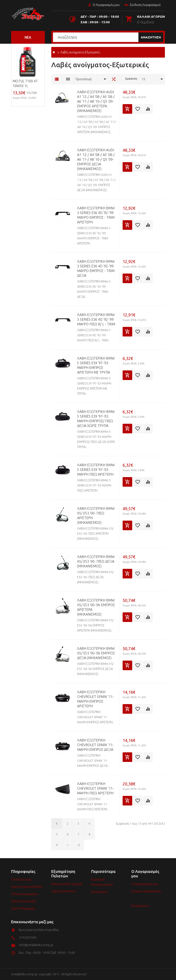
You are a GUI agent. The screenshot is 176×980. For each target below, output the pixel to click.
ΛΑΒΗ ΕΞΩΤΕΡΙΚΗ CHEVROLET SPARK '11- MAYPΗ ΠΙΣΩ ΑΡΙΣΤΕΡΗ (95, 788)
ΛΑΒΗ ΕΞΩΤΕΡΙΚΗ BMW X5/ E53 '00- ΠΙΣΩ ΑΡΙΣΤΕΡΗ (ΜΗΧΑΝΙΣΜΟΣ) (96, 515)
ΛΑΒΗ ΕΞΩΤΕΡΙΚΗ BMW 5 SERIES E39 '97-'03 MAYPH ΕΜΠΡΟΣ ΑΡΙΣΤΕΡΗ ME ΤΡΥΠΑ (96, 365)
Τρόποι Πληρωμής (23, 909)
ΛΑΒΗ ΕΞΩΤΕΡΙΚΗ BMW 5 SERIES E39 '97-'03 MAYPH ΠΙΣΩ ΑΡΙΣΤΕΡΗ (96, 470)
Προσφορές (99, 892)
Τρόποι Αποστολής (24, 901)
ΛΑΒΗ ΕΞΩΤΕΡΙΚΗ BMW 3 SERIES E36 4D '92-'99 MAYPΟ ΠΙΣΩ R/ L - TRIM (96, 319)
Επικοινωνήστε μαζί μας (67, 884)
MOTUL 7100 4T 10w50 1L (25, 83)
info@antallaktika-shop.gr (36, 945)
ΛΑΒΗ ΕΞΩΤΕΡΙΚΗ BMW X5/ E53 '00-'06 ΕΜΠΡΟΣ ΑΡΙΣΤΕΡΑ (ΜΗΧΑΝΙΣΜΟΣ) (96, 607)
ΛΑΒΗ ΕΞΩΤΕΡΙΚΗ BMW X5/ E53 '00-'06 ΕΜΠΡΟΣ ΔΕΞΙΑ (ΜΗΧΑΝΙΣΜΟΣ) (96, 653)
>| (78, 845)
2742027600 (28, 938)
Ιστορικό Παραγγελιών (146, 891)
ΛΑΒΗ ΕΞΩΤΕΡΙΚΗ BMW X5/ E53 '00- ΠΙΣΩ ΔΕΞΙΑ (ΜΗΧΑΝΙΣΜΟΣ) (96, 561)
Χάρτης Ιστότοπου (64, 891)
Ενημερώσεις (140, 906)
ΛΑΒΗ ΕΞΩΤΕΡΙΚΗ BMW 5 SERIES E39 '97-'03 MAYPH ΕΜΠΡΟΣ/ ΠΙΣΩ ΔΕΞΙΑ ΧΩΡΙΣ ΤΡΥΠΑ (96, 419)
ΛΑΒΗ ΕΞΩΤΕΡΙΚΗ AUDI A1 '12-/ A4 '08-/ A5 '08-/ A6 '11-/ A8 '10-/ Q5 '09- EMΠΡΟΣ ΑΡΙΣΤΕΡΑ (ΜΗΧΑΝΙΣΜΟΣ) (96, 101)
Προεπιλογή (84, 79)
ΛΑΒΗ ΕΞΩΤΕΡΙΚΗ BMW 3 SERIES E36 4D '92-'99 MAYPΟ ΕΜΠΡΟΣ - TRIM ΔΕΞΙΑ (96, 268)
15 (143, 79)
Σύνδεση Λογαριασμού (143, 5)
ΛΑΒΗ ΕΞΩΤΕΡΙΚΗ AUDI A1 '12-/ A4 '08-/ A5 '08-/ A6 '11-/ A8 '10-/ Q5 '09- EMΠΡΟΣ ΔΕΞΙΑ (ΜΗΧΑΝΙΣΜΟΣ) (96, 159)
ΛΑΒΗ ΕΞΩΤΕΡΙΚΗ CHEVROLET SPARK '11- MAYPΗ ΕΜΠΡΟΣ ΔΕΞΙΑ (95, 745)
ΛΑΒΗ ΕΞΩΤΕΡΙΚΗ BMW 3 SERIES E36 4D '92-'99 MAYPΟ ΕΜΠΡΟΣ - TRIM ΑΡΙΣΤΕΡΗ (96, 215)
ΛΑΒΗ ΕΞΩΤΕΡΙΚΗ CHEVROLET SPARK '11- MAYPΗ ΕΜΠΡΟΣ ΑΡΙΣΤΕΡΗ (95, 699)
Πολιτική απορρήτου (25, 894)
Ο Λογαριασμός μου (104, 5)
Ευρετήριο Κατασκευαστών (102, 882)
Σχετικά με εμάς (21, 880)
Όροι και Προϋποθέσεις (27, 887)
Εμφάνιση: (131, 79)
